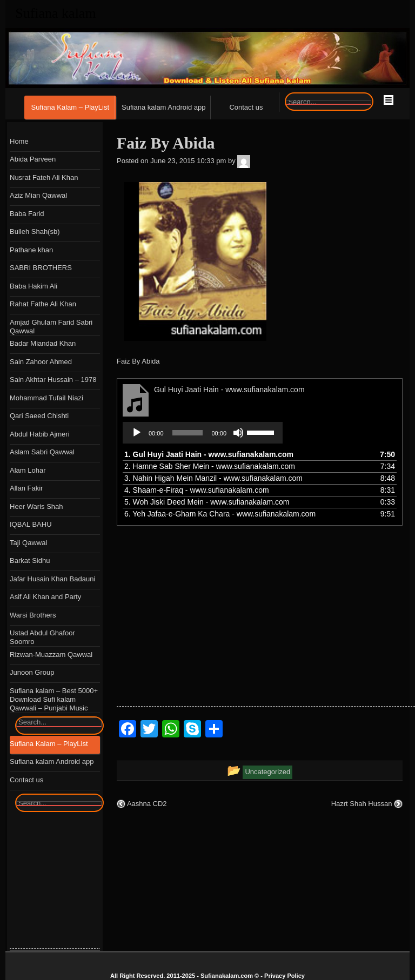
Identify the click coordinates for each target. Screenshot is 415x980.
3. (213, 478)
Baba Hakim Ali (34, 286)
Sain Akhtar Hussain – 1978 (53, 380)
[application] (203, 433)
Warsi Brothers (33, 615)
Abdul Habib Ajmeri (40, 434)
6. (220, 514)
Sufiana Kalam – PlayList (71, 107)
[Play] (137, 433)
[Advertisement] (266, 630)
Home (19, 141)
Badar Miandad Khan (43, 343)
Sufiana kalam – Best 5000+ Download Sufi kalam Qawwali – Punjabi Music (54, 699)
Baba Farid (27, 214)
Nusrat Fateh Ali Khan (44, 177)
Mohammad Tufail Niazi (46, 398)
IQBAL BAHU (31, 524)
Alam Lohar (28, 470)
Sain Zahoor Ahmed (41, 362)
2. (210, 466)
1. (209, 454)
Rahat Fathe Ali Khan (43, 304)
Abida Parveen (33, 159)
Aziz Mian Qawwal (38, 195)
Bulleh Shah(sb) (35, 231)
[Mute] (238, 433)
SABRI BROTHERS (41, 268)
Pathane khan (31, 250)
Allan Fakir (26, 488)
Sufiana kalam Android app (163, 107)
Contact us (246, 107)
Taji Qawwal (28, 543)
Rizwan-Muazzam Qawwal (51, 655)
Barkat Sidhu (30, 561)
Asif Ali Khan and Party (45, 597)
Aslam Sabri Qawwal (42, 452)
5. (207, 502)
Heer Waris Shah (36, 506)
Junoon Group (32, 672)
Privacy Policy (285, 976)
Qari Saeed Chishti (39, 416)
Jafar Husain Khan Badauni (52, 579)
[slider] (188, 433)
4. (197, 490)
